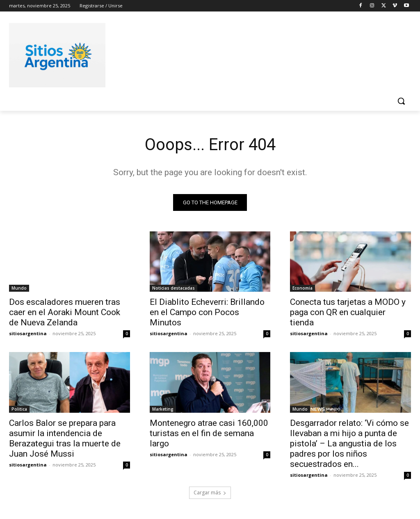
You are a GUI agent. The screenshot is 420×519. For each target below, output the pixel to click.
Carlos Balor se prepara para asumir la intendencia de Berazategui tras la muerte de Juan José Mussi (65, 438)
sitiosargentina (28, 333)
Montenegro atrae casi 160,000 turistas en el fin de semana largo (209, 433)
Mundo (19, 288)
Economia (302, 288)
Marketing (163, 409)
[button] (401, 101)
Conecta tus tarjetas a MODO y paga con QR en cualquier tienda (348, 312)
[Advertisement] (201, 54)
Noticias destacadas (173, 288)
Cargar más (210, 493)
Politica (19, 409)
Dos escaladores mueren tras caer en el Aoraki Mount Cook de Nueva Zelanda (65, 312)
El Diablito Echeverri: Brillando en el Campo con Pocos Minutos (207, 312)
